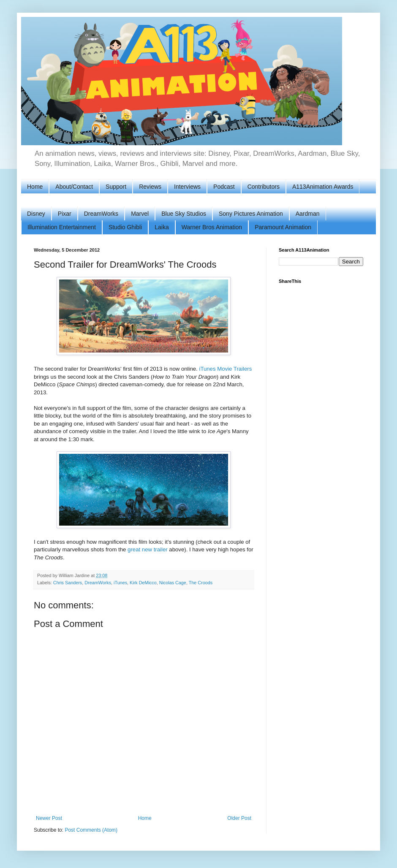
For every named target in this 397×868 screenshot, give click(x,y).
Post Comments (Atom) (91, 830)
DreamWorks (101, 214)
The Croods (201, 583)
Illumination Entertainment (62, 227)
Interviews (187, 187)
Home (35, 187)
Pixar (65, 214)
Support (116, 187)
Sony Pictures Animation (251, 214)
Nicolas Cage (173, 583)
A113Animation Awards (323, 187)
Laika (162, 227)
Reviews (150, 187)
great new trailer (148, 549)
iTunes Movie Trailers (225, 369)
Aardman (308, 214)
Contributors (264, 187)
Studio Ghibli (125, 227)
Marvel (140, 214)
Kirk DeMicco (143, 583)
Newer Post (49, 818)
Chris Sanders (68, 583)
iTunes (120, 583)
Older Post (239, 818)
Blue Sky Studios (184, 214)
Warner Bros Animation (212, 227)
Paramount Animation (283, 227)
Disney (36, 214)
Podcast (224, 187)
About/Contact (74, 187)
